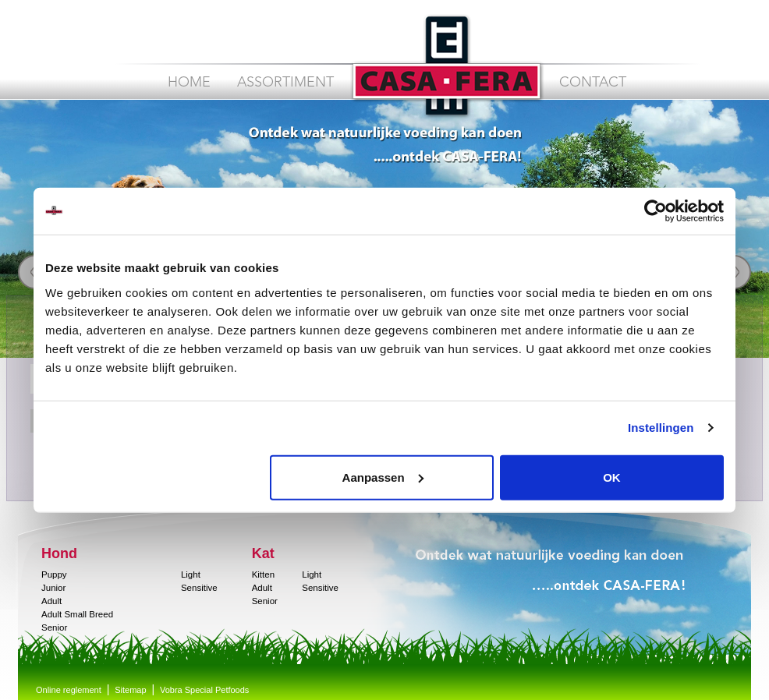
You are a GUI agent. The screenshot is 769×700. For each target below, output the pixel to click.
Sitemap (130, 690)
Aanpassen (383, 477)
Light (191, 574)
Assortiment (285, 83)
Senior (54, 628)
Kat (263, 553)
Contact (593, 83)
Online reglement (69, 690)
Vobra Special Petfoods (204, 690)
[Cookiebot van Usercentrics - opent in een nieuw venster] (656, 211)
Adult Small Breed (77, 614)
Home (189, 83)
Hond (59, 553)
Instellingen (661, 428)
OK (612, 477)
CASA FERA (447, 66)
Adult (51, 601)
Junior (53, 588)
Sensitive (199, 588)
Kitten (263, 574)
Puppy (54, 574)
